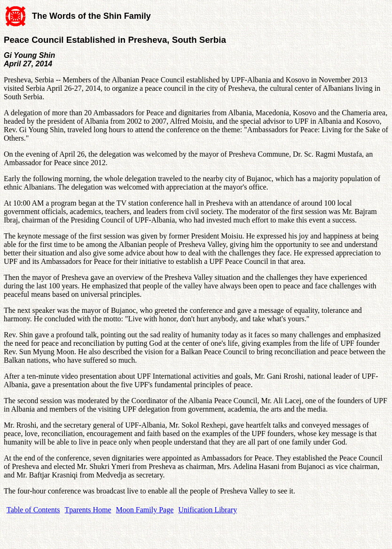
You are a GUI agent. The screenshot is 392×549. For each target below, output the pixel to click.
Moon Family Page (145, 510)
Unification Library (208, 510)
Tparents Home (88, 510)
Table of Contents (33, 510)
